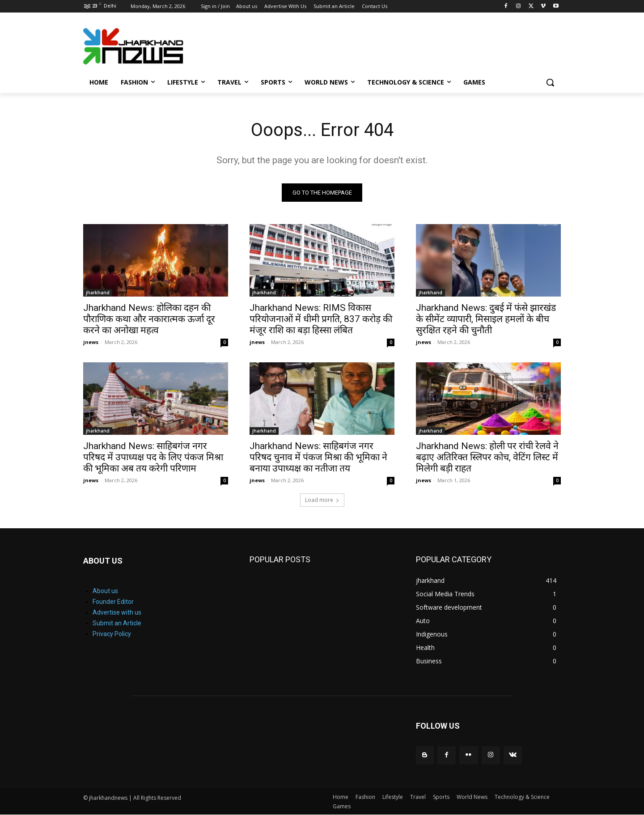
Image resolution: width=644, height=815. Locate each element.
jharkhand (98, 293)
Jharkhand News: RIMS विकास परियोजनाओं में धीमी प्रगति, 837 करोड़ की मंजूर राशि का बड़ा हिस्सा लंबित (321, 319)
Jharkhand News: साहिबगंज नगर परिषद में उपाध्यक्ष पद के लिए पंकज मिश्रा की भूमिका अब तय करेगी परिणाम (153, 458)
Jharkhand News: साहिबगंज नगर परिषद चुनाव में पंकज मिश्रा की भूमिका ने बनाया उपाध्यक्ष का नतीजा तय (318, 458)
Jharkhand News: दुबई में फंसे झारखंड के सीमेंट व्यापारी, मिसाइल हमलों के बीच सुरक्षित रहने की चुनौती (486, 319)
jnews (91, 342)
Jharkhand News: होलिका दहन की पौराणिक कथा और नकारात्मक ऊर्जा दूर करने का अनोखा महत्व (149, 319)
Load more (322, 500)
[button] (550, 82)
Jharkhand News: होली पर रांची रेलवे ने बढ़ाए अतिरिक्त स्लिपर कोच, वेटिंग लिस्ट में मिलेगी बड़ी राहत (487, 458)
